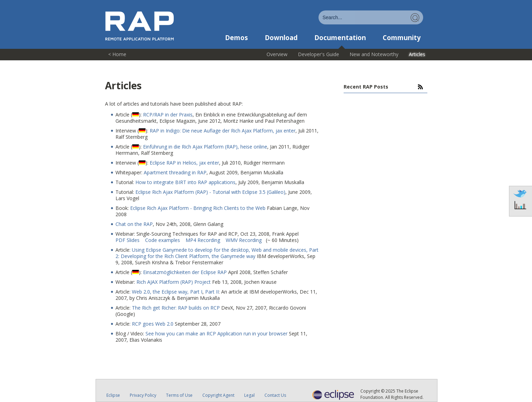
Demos (237, 38)
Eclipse (113, 395)
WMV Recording (244, 240)
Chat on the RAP (134, 224)
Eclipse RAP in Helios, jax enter (184, 163)
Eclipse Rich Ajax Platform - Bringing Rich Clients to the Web (198, 208)
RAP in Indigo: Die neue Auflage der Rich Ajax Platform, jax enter (223, 131)
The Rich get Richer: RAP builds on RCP (176, 308)
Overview (277, 54)
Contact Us (275, 395)
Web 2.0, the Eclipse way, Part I (167, 292)
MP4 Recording (204, 240)
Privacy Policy (143, 395)
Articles (417, 54)
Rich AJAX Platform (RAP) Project (174, 282)
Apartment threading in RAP (175, 172)
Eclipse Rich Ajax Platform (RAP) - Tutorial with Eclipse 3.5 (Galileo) (210, 192)
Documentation (340, 38)
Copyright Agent (218, 395)
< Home (117, 54)
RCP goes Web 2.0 (153, 324)
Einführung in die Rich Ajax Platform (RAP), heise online (205, 147)
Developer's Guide (319, 54)
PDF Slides (128, 240)
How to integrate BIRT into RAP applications (185, 182)
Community (402, 38)
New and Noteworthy (374, 54)
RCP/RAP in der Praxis (168, 115)
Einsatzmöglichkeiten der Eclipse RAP (185, 272)
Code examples (163, 240)
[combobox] (371, 17)
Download (281, 38)
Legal (249, 395)
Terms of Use (179, 395)
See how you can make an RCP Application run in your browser (216, 333)
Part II (212, 292)
